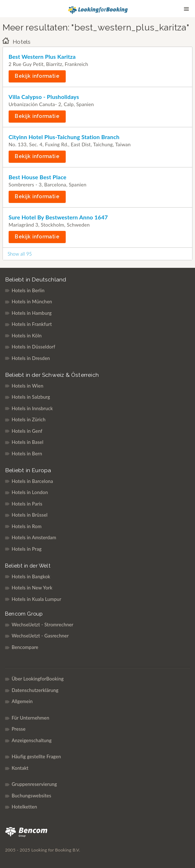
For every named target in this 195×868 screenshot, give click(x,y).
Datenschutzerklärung (35, 690)
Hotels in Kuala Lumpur (36, 599)
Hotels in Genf (27, 431)
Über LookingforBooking (38, 679)
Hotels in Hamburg (31, 313)
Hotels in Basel (27, 442)
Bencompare (25, 647)
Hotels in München (32, 302)
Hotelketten (24, 807)
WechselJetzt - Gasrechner (40, 636)
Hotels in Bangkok (31, 577)
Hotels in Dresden (31, 358)
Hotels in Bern (27, 454)
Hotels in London (30, 492)
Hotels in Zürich (28, 419)
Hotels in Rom (26, 526)
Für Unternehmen (30, 718)
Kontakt (20, 768)
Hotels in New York (32, 588)
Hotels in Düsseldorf (33, 347)
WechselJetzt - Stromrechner (42, 625)
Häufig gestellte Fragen (36, 756)
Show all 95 (20, 254)
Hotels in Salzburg (31, 397)
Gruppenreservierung (34, 784)
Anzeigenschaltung (32, 740)
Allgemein (22, 701)
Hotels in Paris (27, 504)
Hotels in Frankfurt (32, 324)
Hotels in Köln (27, 336)
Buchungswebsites (31, 796)
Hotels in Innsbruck (32, 408)
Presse (18, 729)
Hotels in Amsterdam (34, 537)
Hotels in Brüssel (29, 515)
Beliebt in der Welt (28, 566)
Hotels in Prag (26, 549)
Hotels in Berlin (28, 290)
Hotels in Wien (27, 386)
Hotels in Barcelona (32, 481)
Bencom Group (24, 614)
